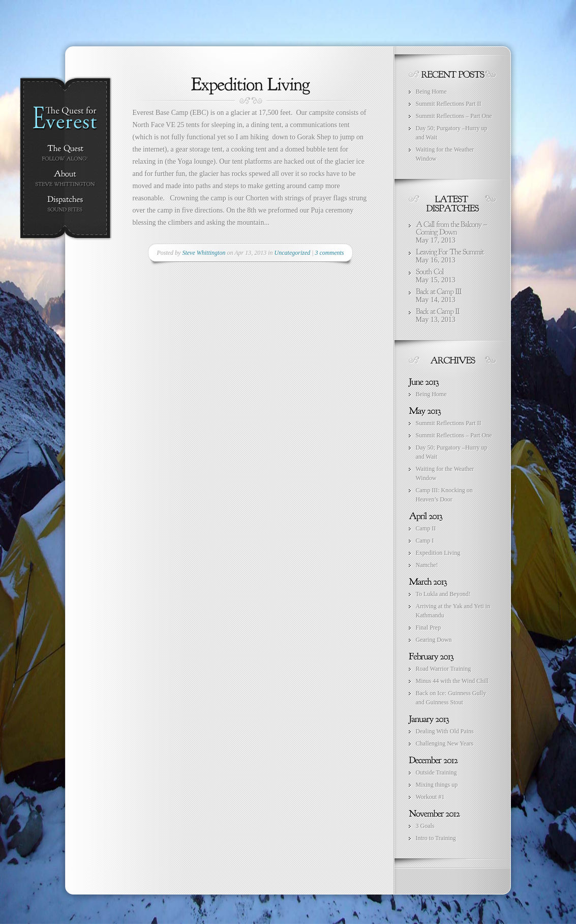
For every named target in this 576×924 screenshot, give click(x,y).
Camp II (426, 528)
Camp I (425, 541)
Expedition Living (438, 553)
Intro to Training (436, 838)
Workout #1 (430, 797)
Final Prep (429, 628)
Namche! (427, 565)
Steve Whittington (204, 253)
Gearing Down (434, 640)
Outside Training (436, 772)
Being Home (431, 92)
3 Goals (425, 826)
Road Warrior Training (444, 669)
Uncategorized (293, 253)
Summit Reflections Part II (449, 104)
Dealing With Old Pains (445, 731)
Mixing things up (437, 785)
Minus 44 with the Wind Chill (452, 681)
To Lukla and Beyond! (443, 594)
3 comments (330, 253)
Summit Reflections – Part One (454, 116)
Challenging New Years (445, 743)
